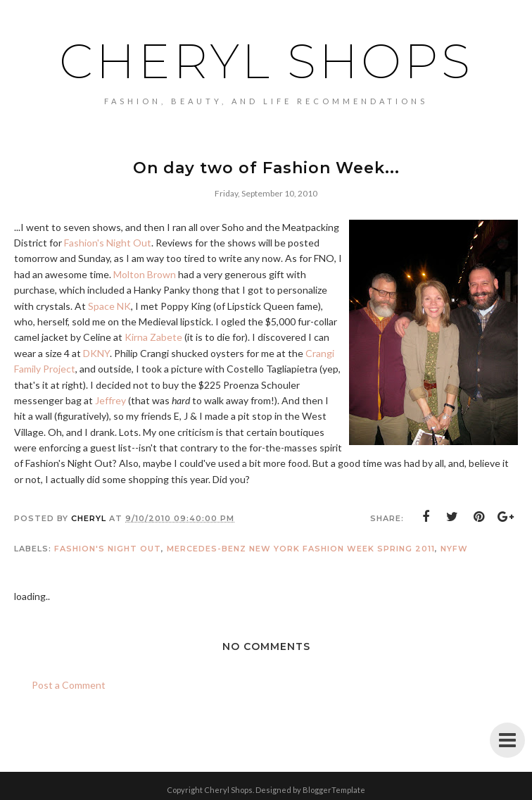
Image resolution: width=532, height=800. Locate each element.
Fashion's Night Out (108, 243)
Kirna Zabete (153, 337)
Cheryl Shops (266, 60)
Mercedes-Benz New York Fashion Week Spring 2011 (301, 549)
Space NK (109, 306)
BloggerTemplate (334, 790)
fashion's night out (108, 549)
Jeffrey (110, 400)
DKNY (96, 353)
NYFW (454, 549)
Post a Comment (69, 685)
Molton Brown (145, 274)
